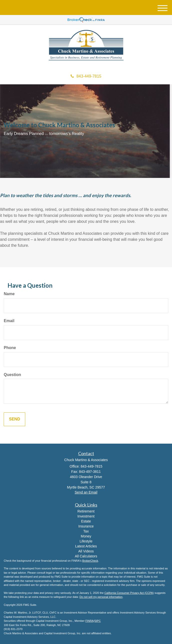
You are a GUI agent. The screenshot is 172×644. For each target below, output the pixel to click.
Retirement (86, 511)
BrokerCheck (90, 561)
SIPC (98, 621)
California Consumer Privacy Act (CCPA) (129, 593)
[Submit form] (14, 419)
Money (86, 536)
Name (9, 294)
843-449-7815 (86, 76)
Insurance (86, 526)
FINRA (89, 621)
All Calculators (86, 556)
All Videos (86, 551)
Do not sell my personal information (101, 597)
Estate (86, 521)
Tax (86, 531)
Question (12, 375)
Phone (10, 348)
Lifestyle (86, 541)
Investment (86, 516)
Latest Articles (86, 546)
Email (9, 321)
